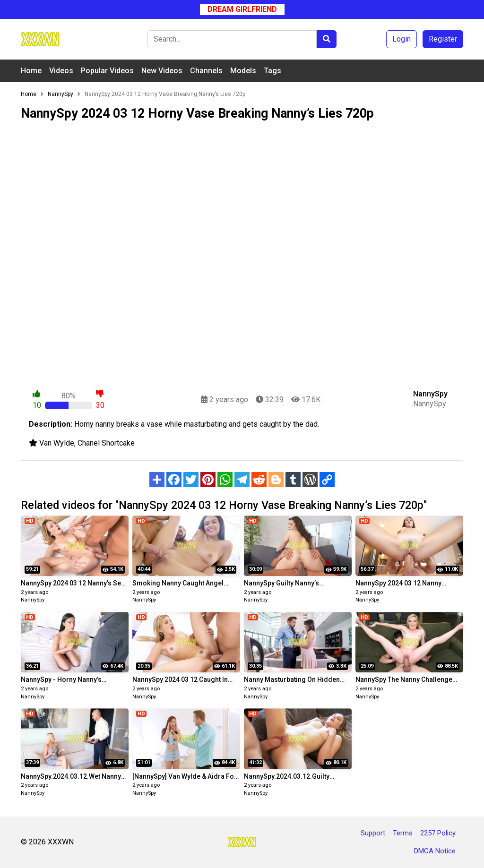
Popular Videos (107, 71)
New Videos (162, 71)
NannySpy (33, 600)
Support (373, 833)
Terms (403, 833)
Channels (206, 71)
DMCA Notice (435, 851)
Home (31, 71)
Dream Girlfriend (242, 9)
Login (402, 39)
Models (243, 71)
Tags (272, 71)
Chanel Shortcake (106, 443)
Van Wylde (57, 443)
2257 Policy (438, 833)
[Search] (232, 39)
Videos (61, 71)
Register (443, 39)
